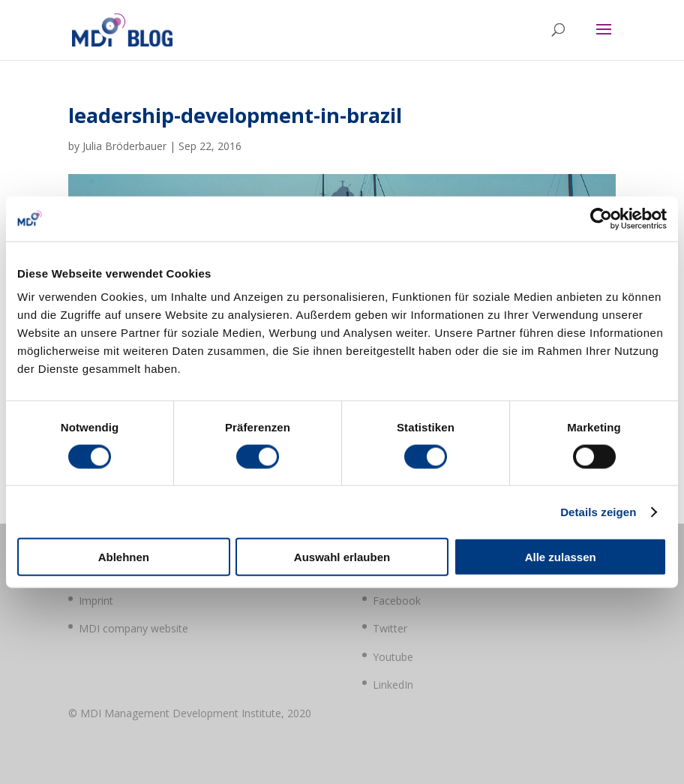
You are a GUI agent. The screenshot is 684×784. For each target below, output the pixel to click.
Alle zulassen (561, 557)
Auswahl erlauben (342, 557)
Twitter (390, 628)
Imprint (96, 601)
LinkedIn (393, 685)
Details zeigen (598, 511)
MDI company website (133, 628)
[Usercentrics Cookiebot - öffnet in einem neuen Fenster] (601, 218)
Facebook (397, 601)
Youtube (393, 657)
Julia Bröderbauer (124, 146)
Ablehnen (124, 557)
